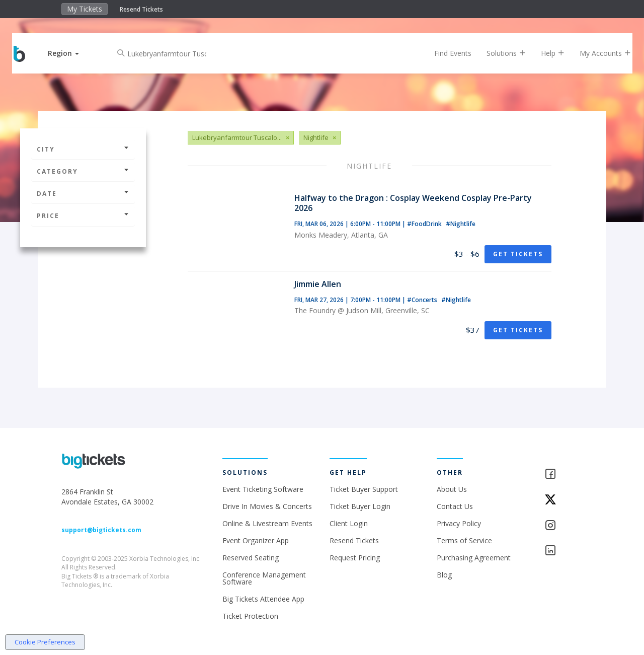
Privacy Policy (459, 523)
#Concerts (423, 300)
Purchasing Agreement (474, 558)
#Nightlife (461, 224)
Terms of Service (464, 540)
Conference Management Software (264, 578)
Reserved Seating (251, 558)
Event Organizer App (256, 540)
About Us (452, 489)
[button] (72, 53)
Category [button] (83, 171)
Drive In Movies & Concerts (267, 506)
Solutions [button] (498, 53)
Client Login (349, 523)
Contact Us (455, 506)
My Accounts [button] (597, 53)
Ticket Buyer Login (360, 506)
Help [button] (545, 53)
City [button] (83, 149)
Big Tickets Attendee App (263, 599)
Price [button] (83, 216)
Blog (444, 575)
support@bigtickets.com (101, 530)
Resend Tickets (141, 9)
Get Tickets (518, 254)
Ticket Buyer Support (364, 489)
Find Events (445, 53)
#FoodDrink (425, 224)
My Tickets (85, 9)
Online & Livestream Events (267, 523)
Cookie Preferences (45, 642)
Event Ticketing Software (263, 489)
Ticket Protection (250, 616)
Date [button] (83, 194)
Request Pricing (355, 558)
